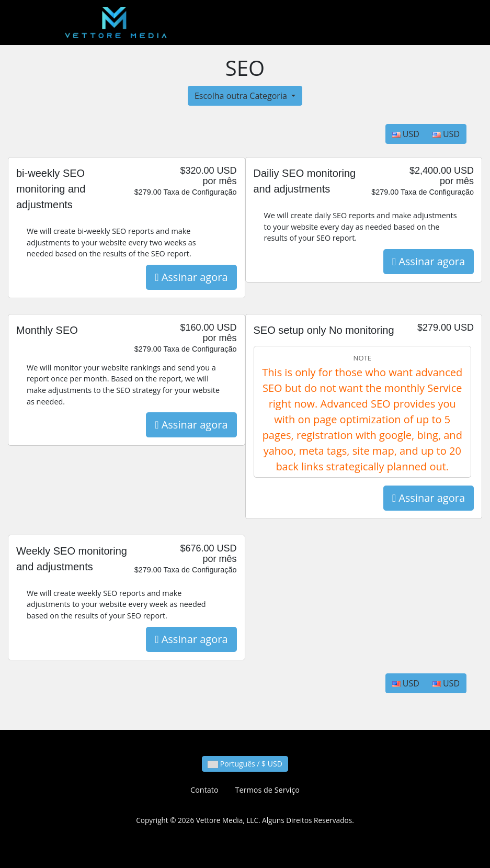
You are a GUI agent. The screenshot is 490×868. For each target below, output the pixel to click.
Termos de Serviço (267, 790)
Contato (204, 790)
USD (406, 134)
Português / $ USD (245, 764)
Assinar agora (191, 277)
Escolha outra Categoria (242, 96)
